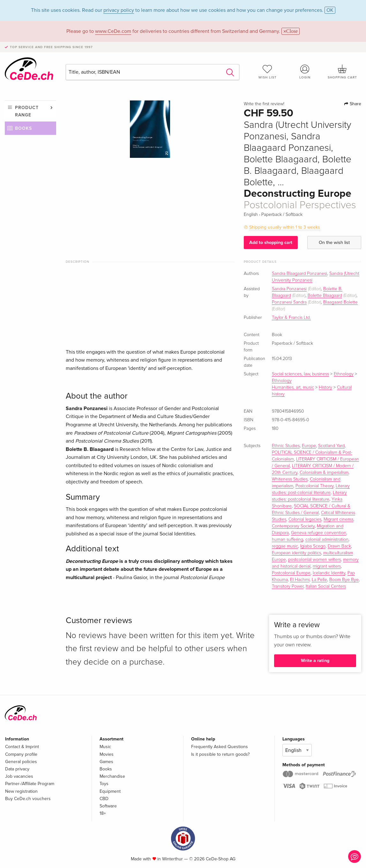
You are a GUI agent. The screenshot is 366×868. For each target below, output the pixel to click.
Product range (27, 111)
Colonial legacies (305, 519)
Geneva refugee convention (319, 533)
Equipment (110, 791)
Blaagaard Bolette (340, 302)
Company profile (21, 754)
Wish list (268, 72)
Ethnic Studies (286, 446)
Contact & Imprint (22, 747)
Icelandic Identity (329, 573)
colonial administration (327, 540)
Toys (104, 784)
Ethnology (344, 374)
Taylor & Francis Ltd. (291, 318)
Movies (107, 754)
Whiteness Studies (290, 479)
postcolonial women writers (314, 560)
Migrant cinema (338, 519)
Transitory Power (288, 586)
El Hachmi (300, 580)
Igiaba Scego (313, 546)
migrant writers (327, 566)
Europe (309, 446)
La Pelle (319, 580)
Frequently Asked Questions (220, 747)
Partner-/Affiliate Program (30, 784)
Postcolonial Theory (314, 486)
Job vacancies (19, 776)
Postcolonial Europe (291, 573)
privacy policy (119, 10)
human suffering (288, 540)
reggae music (285, 546)
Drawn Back (339, 546)
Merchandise (112, 776)
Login (305, 72)
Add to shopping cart (271, 243)
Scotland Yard (331, 446)
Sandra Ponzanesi (289, 289)
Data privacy (17, 769)
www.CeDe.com (113, 31)
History (325, 387)
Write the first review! (264, 104)
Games (106, 762)
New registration (21, 791)
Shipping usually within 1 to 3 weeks (285, 227)
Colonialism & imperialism (324, 473)
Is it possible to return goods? (220, 754)
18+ (103, 813)
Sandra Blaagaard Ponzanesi (299, 274)
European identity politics (296, 553)
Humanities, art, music (293, 387)
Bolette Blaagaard (325, 296)
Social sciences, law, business (300, 374)
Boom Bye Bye (344, 580)
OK (330, 10)
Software (108, 806)
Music (105, 747)
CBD (104, 799)
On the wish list (334, 243)
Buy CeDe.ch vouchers (28, 799)
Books (23, 128)
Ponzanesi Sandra (289, 302)
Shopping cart (343, 72)
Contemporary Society (293, 526)
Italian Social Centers (326, 586)
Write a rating (315, 661)
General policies (21, 762)
